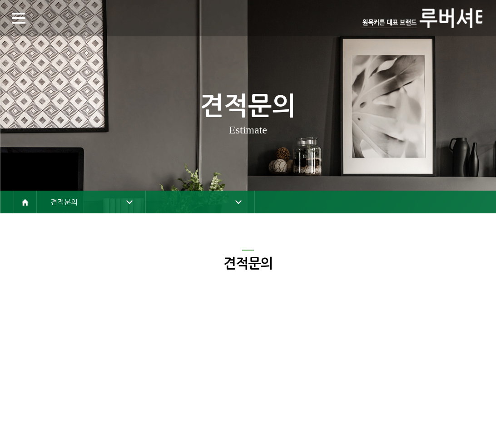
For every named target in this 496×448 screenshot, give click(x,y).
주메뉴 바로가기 (0, 0)
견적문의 (64, 202)
